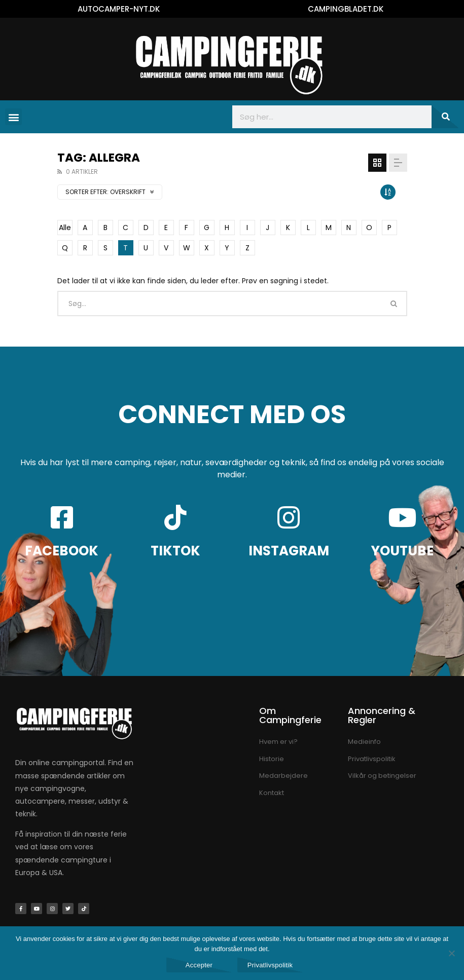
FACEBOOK (62, 551)
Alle (65, 228)
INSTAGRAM (289, 551)
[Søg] (445, 117)
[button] (13, 117)
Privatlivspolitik (270, 965)
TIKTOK (175, 551)
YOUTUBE (402, 551)
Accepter (199, 965)
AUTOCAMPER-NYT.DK (119, 9)
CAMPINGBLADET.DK (346, 9)
